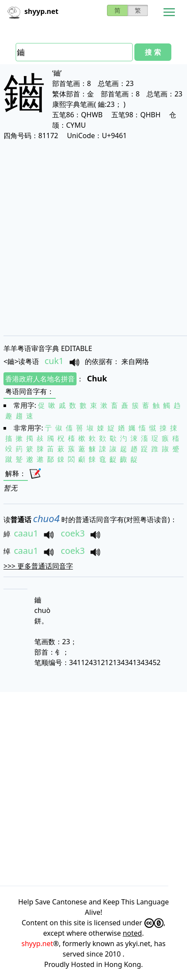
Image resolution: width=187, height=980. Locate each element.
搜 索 (153, 52)
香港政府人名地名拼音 (40, 379)
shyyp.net (37, 944)
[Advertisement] (93, 238)
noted (132, 933)
